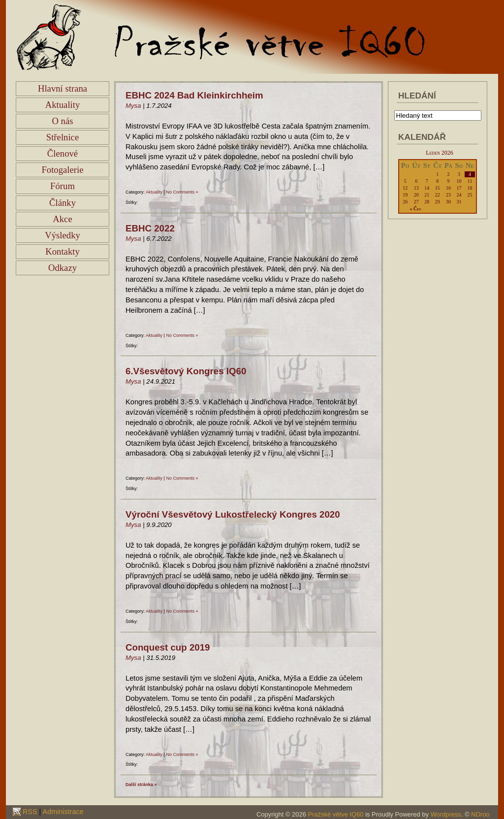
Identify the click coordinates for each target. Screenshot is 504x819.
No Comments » (182, 192)
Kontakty (63, 251)
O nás (62, 121)
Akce (62, 219)
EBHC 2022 (150, 228)
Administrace (63, 812)
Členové (63, 153)
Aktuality (63, 105)
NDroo (480, 814)
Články (63, 203)
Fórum (63, 186)
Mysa (133, 106)
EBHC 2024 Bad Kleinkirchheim (194, 95)
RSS (29, 812)
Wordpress (446, 814)
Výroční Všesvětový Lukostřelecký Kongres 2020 (233, 514)
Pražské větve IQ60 (336, 814)
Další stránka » (141, 785)
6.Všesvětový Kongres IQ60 (186, 371)
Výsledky (63, 235)
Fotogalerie (62, 170)
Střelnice (63, 137)
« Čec (415, 209)
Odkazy (63, 268)
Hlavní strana (63, 88)
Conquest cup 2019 (168, 647)
